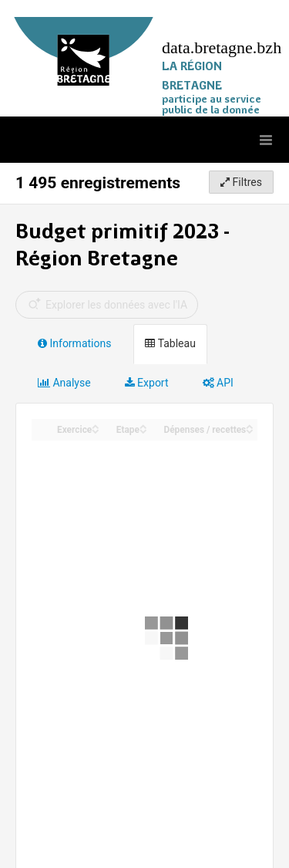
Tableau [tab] (170, 343)
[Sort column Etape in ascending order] (143, 426)
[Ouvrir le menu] (266, 140)
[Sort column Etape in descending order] (143, 430)
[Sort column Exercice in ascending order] (96, 426)
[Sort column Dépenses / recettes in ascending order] (250, 426)
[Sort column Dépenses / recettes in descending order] (250, 430)
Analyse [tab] (64, 383)
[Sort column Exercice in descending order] (96, 430)
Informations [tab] (74, 343)
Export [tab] (147, 383)
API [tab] (218, 383)
